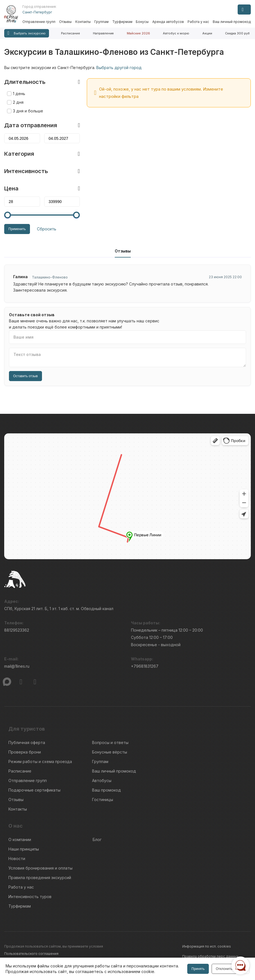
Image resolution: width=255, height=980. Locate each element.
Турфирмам (122, 22)
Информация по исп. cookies (207, 946)
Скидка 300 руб (237, 33)
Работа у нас (198, 22)
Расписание (71, 33)
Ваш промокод (107, 790)
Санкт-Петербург (37, 12)
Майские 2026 (138, 33)
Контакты (83, 22)
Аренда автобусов (168, 22)
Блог (97, 840)
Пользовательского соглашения (31, 954)
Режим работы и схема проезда (40, 761)
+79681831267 (145, 666)
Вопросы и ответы (110, 742)
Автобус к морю (176, 33)
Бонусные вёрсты (110, 752)
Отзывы (65, 22)
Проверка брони (25, 752)
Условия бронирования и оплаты (40, 868)
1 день (19, 94)
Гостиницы (103, 800)
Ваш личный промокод (232, 22)
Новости (17, 859)
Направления (103, 33)
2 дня (18, 102)
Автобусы (102, 781)
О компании (20, 840)
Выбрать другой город (119, 68)
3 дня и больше (28, 111)
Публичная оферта (27, 742)
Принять (198, 969)
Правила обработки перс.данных (210, 956)
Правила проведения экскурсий (40, 878)
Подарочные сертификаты (34, 790)
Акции (207, 33)
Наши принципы (24, 849)
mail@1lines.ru (17, 666)
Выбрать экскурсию (27, 33)
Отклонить (224, 969)
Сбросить (47, 229)
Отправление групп (39, 22)
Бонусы (142, 22)
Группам (101, 22)
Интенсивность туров (30, 897)
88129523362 (17, 630)
